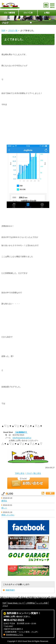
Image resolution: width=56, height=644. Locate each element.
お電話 (47, 13)
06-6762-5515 (15, 620)
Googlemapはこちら (14, 635)
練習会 (4, 501)
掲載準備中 (10, 590)
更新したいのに (8, 515)
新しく (4, 508)
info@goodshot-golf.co (22, 438)
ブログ (5, 606)
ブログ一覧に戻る (34, 473)
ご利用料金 (30, 603)
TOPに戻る (20, 473)
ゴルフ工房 (28, 13)
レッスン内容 (42, 603)
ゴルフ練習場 (9, 13)
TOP (3, 30)
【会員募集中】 (21, 432)
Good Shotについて (16, 603)
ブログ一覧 (13, 30)
